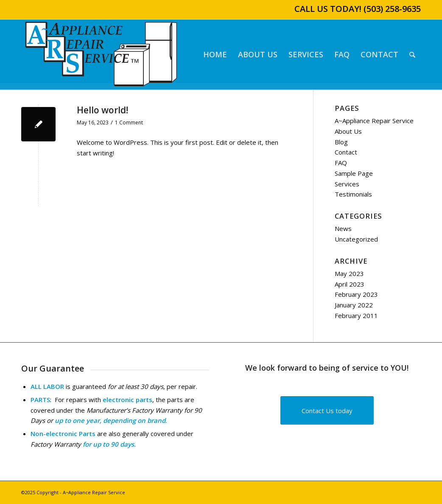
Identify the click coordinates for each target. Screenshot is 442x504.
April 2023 (350, 284)
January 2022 (354, 305)
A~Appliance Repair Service (374, 121)
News (343, 228)
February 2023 (356, 294)
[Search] (412, 55)
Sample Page (354, 173)
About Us (348, 131)
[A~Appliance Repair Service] (101, 55)
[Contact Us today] (327, 410)
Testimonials (353, 194)
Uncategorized (356, 239)
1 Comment (129, 122)
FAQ (341, 163)
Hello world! (102, 110)
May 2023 (349, 273)
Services (347, 184)
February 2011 (356, 315)
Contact (346, 152)
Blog (341, 142)
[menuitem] (215, 55)
